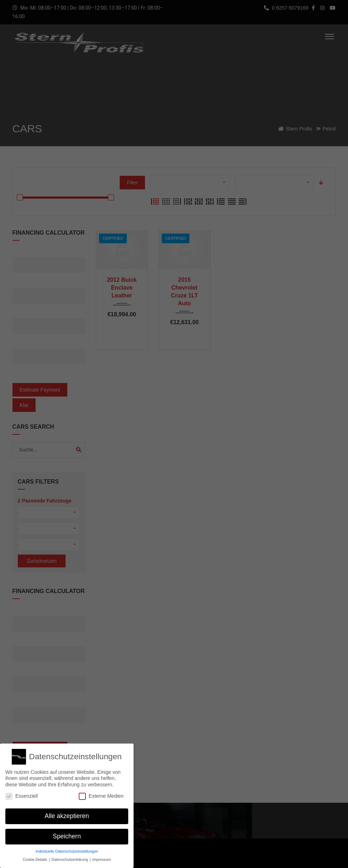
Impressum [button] (102, 856)
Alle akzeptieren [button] (67, 813)
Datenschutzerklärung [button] (70, 856)
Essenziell (22, 793)
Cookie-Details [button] (35, 856)
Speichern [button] (67, 833)
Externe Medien (101, 793)
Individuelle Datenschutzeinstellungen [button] (67, 848)
